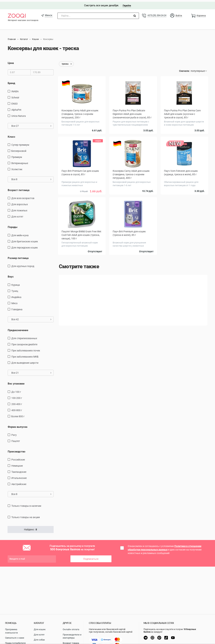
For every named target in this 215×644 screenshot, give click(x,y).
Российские (18, 458)
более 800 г (18, 414)
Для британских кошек (25, 240)
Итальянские (19, 476)
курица (16, 283)
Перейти (127, 4)
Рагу (14, 433)
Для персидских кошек (25, 246)
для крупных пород (23, 264)
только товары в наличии (26, 504)
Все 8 (31, 178)
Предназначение (18, 328)
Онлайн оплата (71, 629)
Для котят (17, 215)
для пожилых (19, 209)
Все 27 (31, 124)
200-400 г (17, 402)
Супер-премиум (20, 143)
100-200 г (17, 396)
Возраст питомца (19, 188)
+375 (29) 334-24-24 (157, 14)
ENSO (15, 102)
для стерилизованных (24, 337)
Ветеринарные (20, 161)
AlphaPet (16, 108)
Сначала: (184, 69)
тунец (15, 289)
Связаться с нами (15, 638)
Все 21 (31, 371)
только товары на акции (26, 515)
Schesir (15, 96)
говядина (17, 308)
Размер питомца (18, 256)
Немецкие (17, 464)
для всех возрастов (23, 196)
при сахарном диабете (24, 343)
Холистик (17, 168)
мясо (14, 302)
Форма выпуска (18, 425)
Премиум (17, 155)
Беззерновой (19, 149)
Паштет (16, 439)
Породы (13, 225)
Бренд (11, 81)
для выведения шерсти (25, 361)
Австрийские (19, 482)
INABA (15, 89)
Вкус (11, 275)
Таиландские (19, 470)
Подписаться (91, 557)
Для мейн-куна (20, 234)
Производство (16, 450)
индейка (16, 295)
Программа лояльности (11, 631)
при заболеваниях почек (26, 349)
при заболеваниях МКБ (25, 355)
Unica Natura (19, 114)
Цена (11, 61)
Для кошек (40, 629)
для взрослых (20, 203)
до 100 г (16, 390)
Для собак (39, 640)
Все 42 (31, 318)
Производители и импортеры (72, 636)
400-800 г (17, 408)
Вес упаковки (16, 382)
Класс (11, 135)
